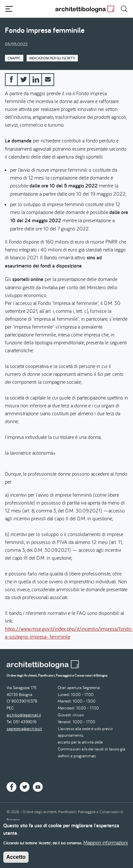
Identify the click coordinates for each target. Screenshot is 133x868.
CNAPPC (14, 58)
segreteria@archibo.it (24, 729)
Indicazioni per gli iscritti (52, 58)
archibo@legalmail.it (24, 715)
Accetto (16, 860)
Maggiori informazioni (106, 845)
